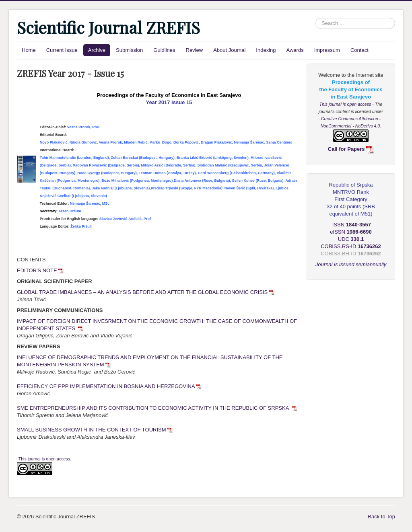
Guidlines (164, 50)
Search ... (316, 18)
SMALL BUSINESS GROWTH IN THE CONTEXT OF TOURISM (95, 430)
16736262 (369, 254)
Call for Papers (351, 149)
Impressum (327, 50)
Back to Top (381, 517)
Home (29, 50)
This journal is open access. (45, 459)
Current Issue (62, 50)
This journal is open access (346, 104)
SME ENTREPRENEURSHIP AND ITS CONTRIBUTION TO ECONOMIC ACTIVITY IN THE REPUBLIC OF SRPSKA (157, 408)
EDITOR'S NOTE (40, 270)
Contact (359, 50)
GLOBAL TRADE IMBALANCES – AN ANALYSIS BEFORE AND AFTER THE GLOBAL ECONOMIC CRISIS (146, 292)
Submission (129, 50)
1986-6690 (359, 232)
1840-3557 (358, 225)
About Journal (229, 50)
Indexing (266, 50)
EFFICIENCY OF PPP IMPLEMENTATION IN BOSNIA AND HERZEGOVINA (109, 386)
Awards (295, 50)
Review (195, 50)
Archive (97, 50)
